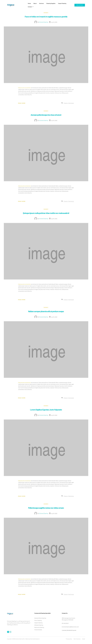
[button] (69, 3)
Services (40, 3)
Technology (71, 103)
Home (29, 3)
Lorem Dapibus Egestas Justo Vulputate (46, 412)
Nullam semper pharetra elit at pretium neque (46, 314)
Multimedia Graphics (35, 641)
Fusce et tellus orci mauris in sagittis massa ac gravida (46, 14)
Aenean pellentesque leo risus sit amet (46, 114)
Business (46, 9)
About (34, 3)
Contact (69, 3)
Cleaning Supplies (49, 3)
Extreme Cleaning (44, 22)
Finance (66, 103)
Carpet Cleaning (60, 3)
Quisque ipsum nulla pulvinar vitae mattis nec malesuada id (46, 214)
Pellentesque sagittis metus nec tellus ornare (46, 510)
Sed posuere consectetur (25, 87)
